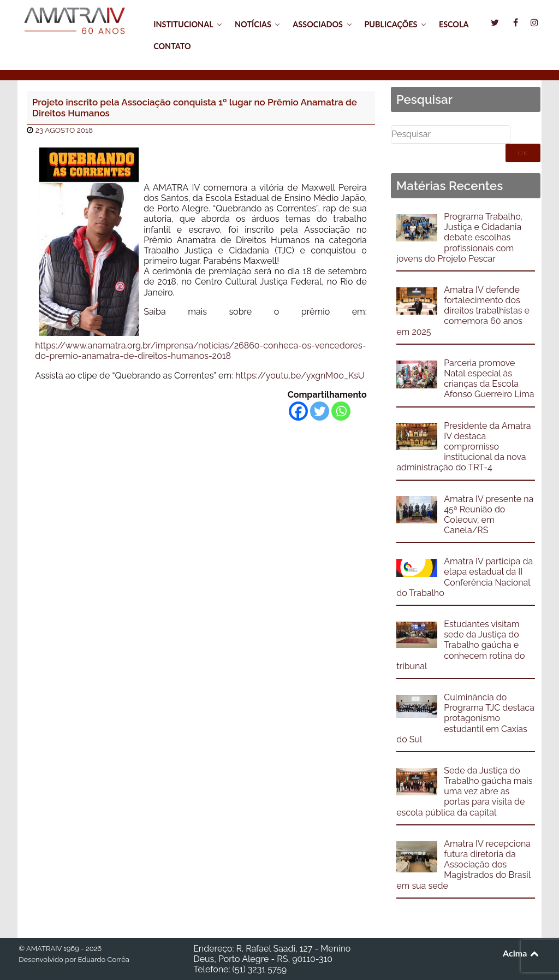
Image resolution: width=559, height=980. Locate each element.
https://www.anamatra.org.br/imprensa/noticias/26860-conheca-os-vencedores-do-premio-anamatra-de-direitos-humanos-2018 (200, 351)
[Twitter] (320, 411)
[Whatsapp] (341, 411)
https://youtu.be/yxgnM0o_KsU (300, 376)
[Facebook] (298, 411)
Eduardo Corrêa (103, 960)
